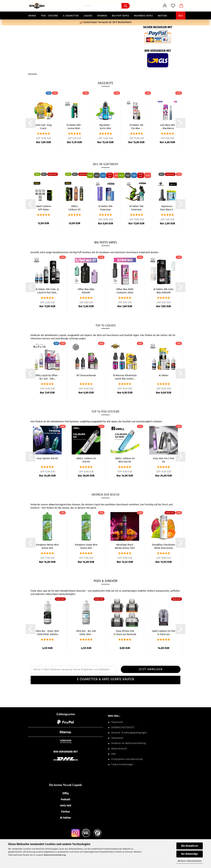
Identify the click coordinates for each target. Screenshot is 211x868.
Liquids (88, 16)
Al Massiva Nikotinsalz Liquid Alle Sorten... (125, 377)
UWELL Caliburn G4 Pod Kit (86, 460)
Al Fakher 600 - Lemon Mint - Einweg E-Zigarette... (74, 126)
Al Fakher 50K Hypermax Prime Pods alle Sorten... (136, 208)
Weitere (162, 16)
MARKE (32, 16)
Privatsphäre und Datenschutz (127, 759)
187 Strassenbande (86, 375)
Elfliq (66, 793)
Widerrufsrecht (119, 749)
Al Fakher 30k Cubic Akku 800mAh (164, 291)
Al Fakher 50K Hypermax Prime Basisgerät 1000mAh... (105, 208)
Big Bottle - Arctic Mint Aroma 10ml (105, 126)
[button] (105, 680)
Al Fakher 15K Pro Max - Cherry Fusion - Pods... (136, 126)
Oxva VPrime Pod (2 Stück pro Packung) (125, 632)
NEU (181, 16)
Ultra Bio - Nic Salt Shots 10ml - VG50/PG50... (86, 632)
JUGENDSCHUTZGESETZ (123, 727)
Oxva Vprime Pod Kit (47, 458)
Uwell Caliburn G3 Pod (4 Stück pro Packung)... (164, 632)
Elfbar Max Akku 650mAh (86, 291)
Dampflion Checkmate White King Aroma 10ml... (164, 546)
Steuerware (117, 738)
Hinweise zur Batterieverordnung (128, 743)
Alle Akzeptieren (190, 846)
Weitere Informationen (190, 861)
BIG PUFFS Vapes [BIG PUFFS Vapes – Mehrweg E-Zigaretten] (106, 242)
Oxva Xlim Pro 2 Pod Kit (164, 460)
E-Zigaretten (71, 16)
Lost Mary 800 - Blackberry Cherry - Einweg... (167, 126)
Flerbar (66, 812)
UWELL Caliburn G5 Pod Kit (74, 208)
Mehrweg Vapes (143, 16)
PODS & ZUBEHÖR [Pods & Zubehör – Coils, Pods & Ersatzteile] (105, 581)
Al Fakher (164, 375)
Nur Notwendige (190, 854)
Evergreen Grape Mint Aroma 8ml (86, 546)
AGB (113, 754)
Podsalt (66, 799)
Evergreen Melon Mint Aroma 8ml (47, 546)
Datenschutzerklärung (55, 855)
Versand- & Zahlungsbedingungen (129, 733)
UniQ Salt (66, 805)
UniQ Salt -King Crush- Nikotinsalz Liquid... (43, 126)
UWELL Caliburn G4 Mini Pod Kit (125, 460)
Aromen (102, 16)
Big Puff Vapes (120, 16)
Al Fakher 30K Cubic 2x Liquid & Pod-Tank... (47, 291)
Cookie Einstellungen (122, 764)
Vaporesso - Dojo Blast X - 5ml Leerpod (167, 208)
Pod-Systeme (72, 422)
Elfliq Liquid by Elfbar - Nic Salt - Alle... (47, 377)
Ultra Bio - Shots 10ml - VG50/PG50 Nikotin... (47, 632)
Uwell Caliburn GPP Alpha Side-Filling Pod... (44, 208)
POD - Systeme (50, 16)
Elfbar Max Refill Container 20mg (125, 291)
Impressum (117, 722)
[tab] (105, 680)
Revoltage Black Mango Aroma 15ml (125, 546)
